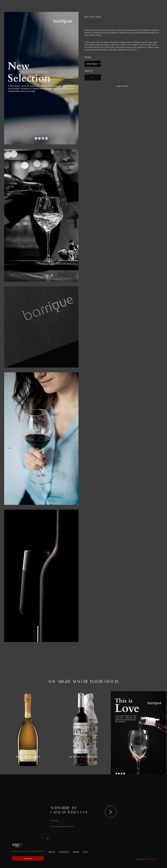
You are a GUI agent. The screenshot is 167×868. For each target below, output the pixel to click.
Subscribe (28, 858)
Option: (88, 57)
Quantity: (89, 71)
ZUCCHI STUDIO (150, 859)
